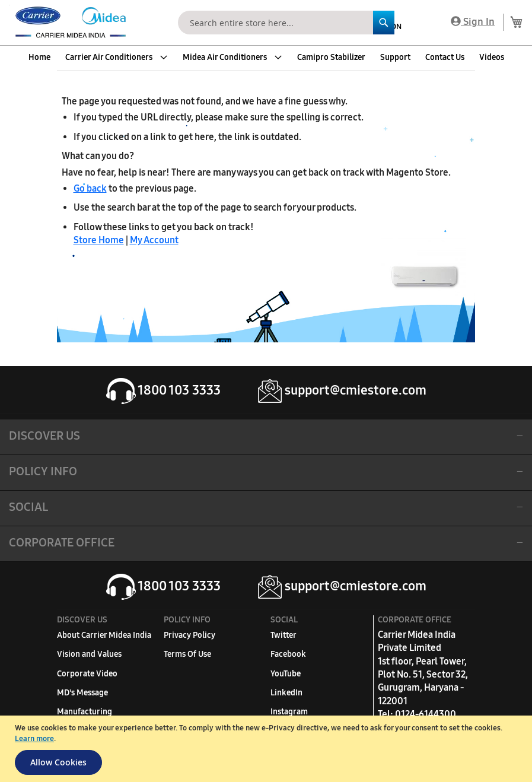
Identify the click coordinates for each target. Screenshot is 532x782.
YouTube (286, 674)
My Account (154, 240)
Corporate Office (62, 542)
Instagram (289, 712)
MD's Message (82, 693)
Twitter (283, 635)
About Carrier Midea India (104, 635)
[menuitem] (39, 58)
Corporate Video (87, 674)
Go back (90, 188)
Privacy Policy (189, 635)
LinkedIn (286, 693)
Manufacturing (85, 712)
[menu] (266, 58)
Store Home (99, 240)
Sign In (473, 22)
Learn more (34, 739)
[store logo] (68, 23)
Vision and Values (89, 654)
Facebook (288, 654)
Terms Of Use (187, 654)
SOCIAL (28, 507)
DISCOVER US (44, 435)
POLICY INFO (43, 471)
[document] (267, 749)
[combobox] (286, 23)
